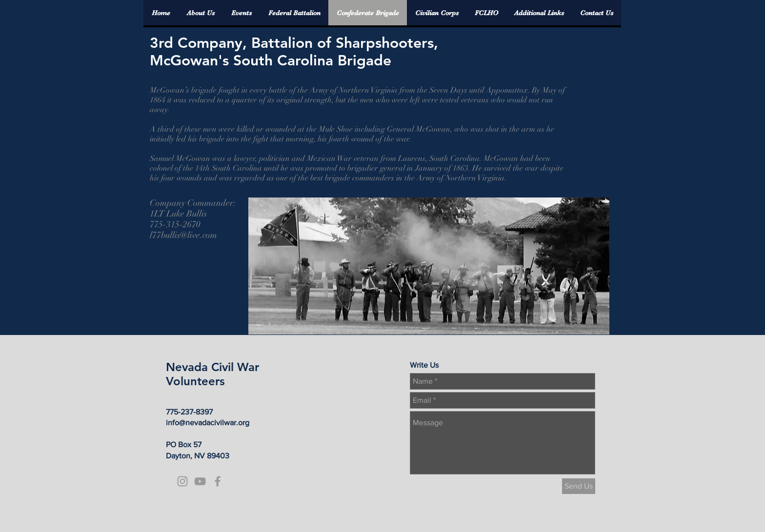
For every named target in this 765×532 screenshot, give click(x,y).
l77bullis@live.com (183, 235)
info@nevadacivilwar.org (208, 423)
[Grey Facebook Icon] (218, 481)
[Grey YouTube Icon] (200, 481)
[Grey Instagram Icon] (182, 481)
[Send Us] (579, 486)
